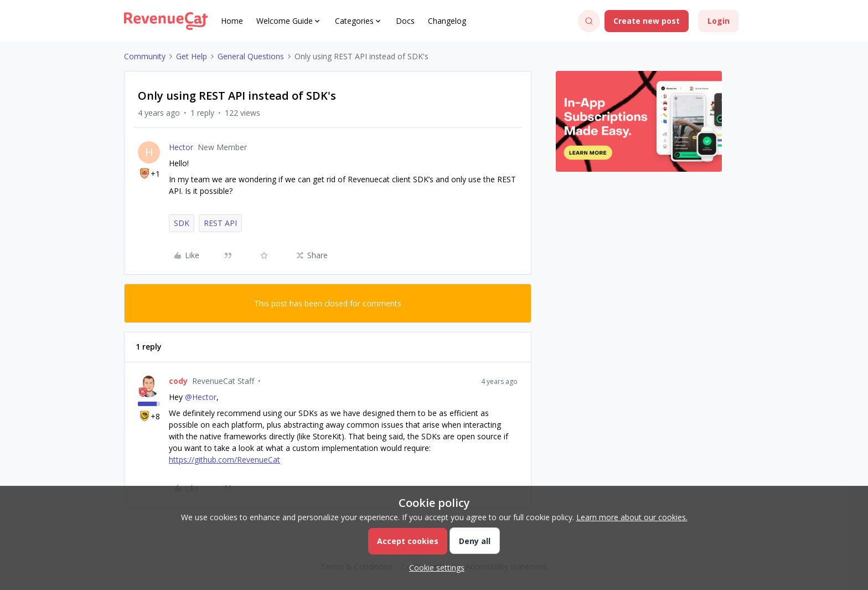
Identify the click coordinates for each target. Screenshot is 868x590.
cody (178, 381)
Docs (405, 21)
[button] (647, 21)
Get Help (192, 56)
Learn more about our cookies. (632, 517)
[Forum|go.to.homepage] (166, 21)
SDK (182, 223)
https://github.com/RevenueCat (224, 460)
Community (145, 56)
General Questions (251, 56)
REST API (220, 223)
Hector (181, 147)
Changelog (447, 21)
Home (232, 21)
